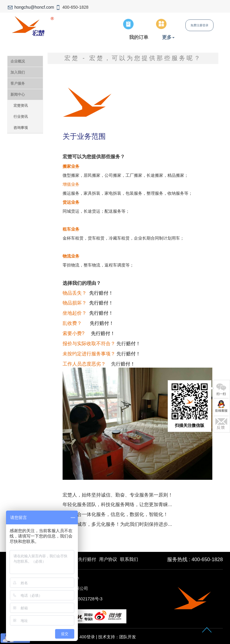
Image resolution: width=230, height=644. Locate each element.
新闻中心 (18, 95)
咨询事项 (21, 128)
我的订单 (139, 37)
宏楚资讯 (21, 106)
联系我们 (129, 559)
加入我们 (18, 72)
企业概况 (18, 61)
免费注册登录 (199, 25)
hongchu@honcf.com (34, 7)
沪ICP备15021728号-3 (81, 599)
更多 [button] (168, 37)
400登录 (87, 637)
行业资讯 (21, 117)
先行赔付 (87, 559)
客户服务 (18, 83)
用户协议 (108, 559)
